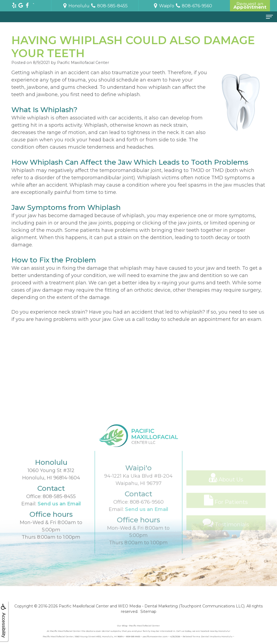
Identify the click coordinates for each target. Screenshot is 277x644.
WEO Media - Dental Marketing (148, 606)
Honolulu (76, 6)
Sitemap (148, 612)
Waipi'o (163, 6)
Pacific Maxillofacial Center (84, 606)
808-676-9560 (147, 516)
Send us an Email (59, 514)
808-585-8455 (59, 506)
